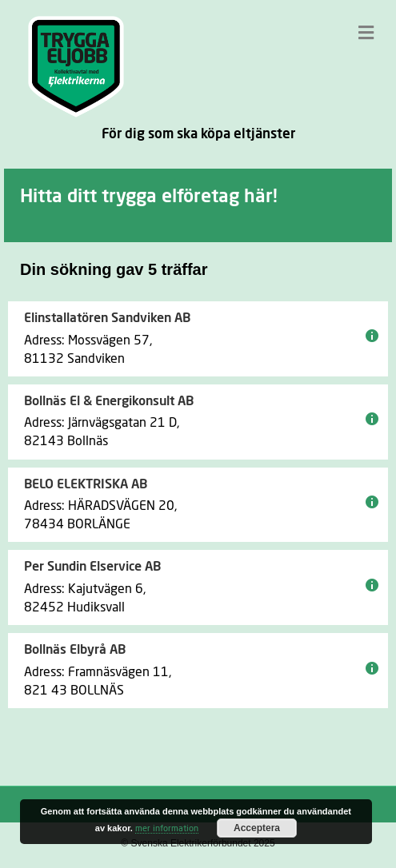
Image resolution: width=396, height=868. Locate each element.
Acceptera (257, 828)
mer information (167, 828)
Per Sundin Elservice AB (92, 567)
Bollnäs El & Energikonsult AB (109, 401)
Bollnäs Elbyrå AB (75, 650)
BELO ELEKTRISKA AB (86, 484)
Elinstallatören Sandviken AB (107, 318)
